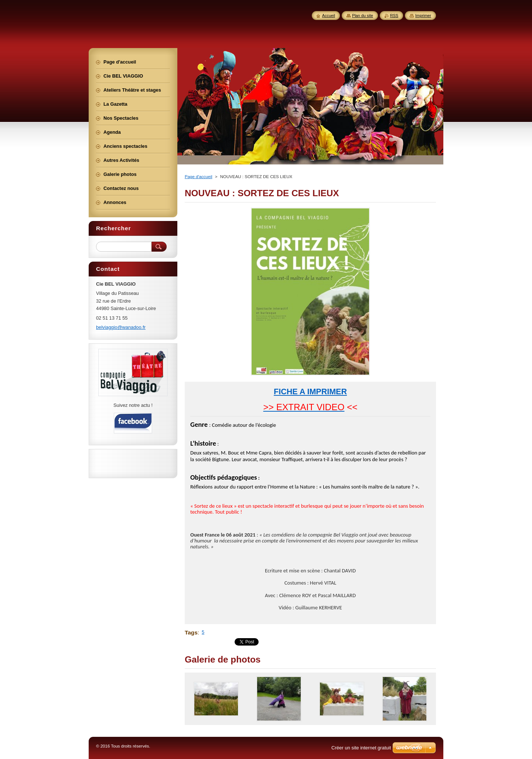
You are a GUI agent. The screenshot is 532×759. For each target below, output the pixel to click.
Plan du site (363, 16)
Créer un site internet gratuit (361, 748)
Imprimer (423, 16)
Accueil (329, 16)
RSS (394, 16)
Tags (191, 632)
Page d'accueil (199, 177)
